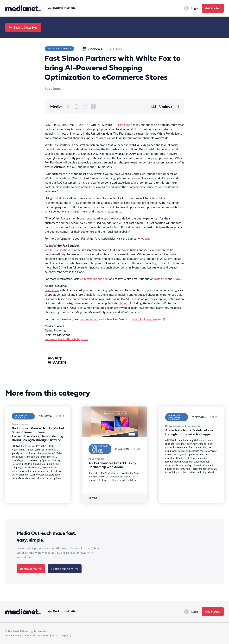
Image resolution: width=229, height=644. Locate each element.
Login (191, 8)
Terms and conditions (37, 635)
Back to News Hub (23, 27)
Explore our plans (65, 569)
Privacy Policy (13, 635)
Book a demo (31, 569)
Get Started (213, 8)
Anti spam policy (62, 635)
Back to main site (62, 8)
